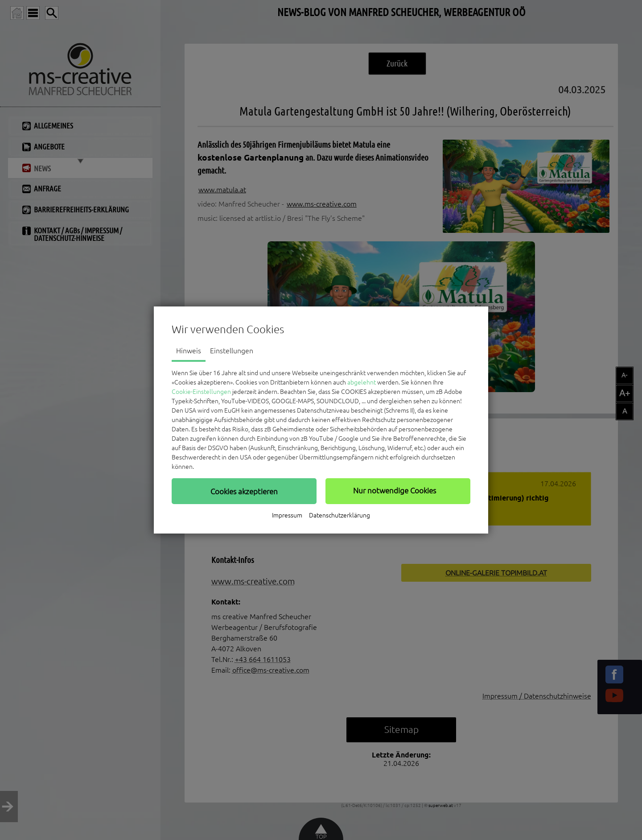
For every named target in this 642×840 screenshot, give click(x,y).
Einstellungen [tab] (232, 351)
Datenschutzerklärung (340, 515)
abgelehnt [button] (362, 382)
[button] (244, 491)
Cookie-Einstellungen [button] (201, 392)
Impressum (287, 515)
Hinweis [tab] (189, 351)
